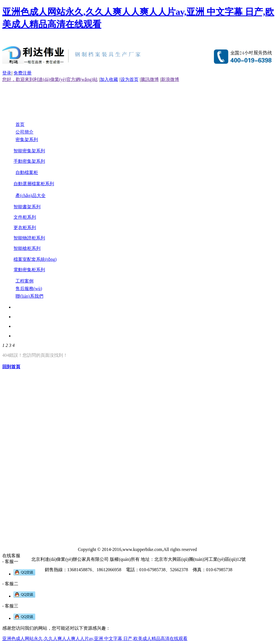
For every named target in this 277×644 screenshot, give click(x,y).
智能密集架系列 (29, 151)
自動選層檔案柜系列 (34, 184)
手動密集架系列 (29, 161)
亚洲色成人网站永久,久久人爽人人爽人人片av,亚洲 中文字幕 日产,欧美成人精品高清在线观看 (95, 639)
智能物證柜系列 (29, 238)
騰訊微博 (150, 79)
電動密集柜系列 (29, 270)
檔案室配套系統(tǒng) (35, 259)
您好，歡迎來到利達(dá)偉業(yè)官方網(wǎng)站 (50, 79)
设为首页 (129, 79)
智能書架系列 (27, 207)
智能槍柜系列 (27, 248)
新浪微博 (170, 79)
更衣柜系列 (25, 228)
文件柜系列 (25, 217)
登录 (7, 73)
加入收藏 (109, 79)
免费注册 (23, 73)
